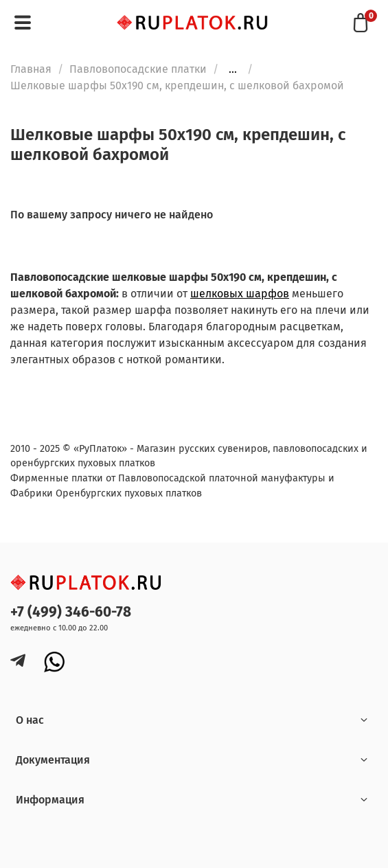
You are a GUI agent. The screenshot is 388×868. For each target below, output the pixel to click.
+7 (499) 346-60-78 (71, 612)
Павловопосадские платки (138, 69)
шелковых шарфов (240, 294)
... (233, 69)
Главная (31, 69)
